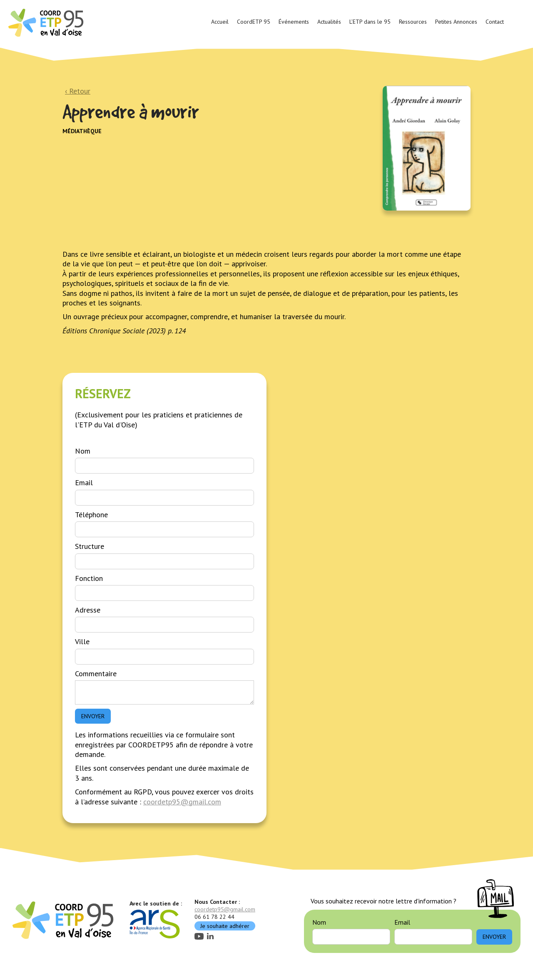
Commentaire (96, 674)
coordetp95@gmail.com (182, 802)
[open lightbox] (427, 148)
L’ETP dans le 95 (370, 22)
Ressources (413, 22)
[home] (47, 22)
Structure (90, 546)
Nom (83, 451)
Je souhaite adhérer (225, 926)
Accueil (220, 22)
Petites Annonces (456, 22)
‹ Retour (78, 91)
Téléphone (91, 515)
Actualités (329, 22)
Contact (495, 22)
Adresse (88, 610)
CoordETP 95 (254, 22)
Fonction (89, 578)
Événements (294, 22)
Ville (82, 641)
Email (84, 483)
